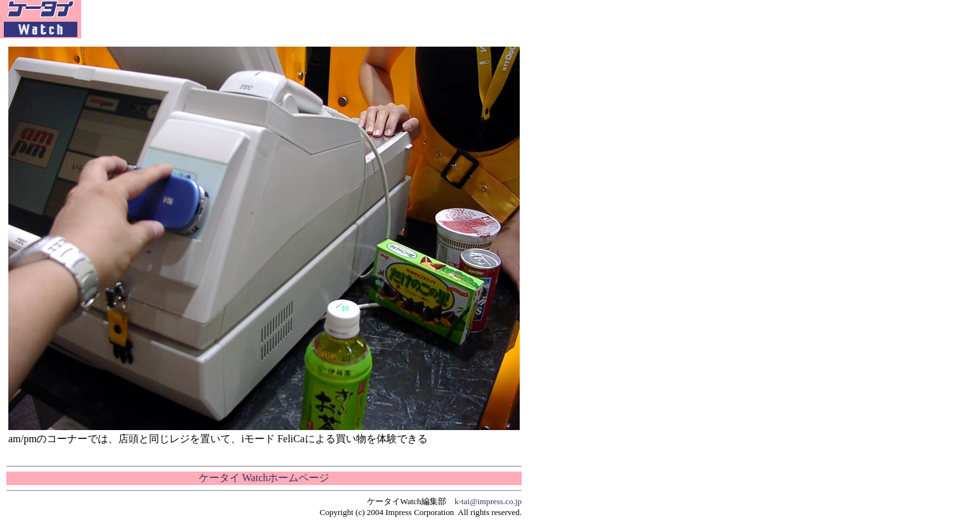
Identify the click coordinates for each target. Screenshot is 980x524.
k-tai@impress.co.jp (488, 501)
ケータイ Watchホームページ (264, 478)
